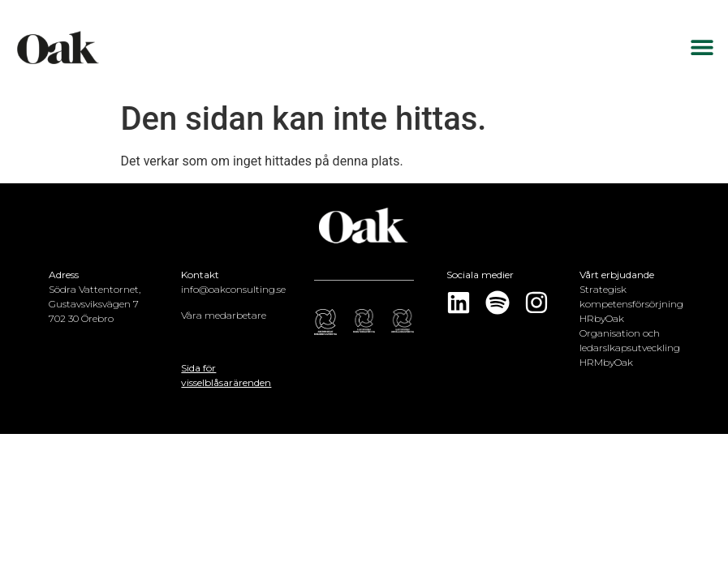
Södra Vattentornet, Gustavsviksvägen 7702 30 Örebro (95, 304)
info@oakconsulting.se (233, 289)
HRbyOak (602, 318)
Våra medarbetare (224, 315)
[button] (702, 47)
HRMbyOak (606, 362)
